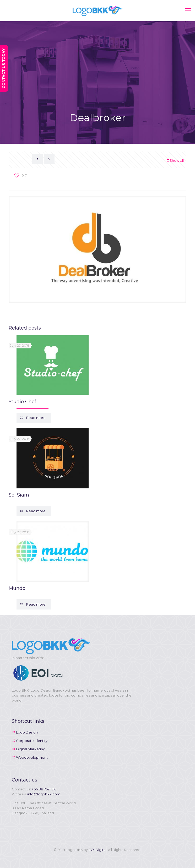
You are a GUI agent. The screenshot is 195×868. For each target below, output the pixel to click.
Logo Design (27, 732)
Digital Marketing (31, 749)
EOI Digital (97, 850)
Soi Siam (19, 495)
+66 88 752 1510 (44, 789)
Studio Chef (22, 402)
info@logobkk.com (44, 794)
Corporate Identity (32, 741)
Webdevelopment (32, 757)
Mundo (17, 588)
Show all (175, 160)
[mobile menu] (188, 10)
